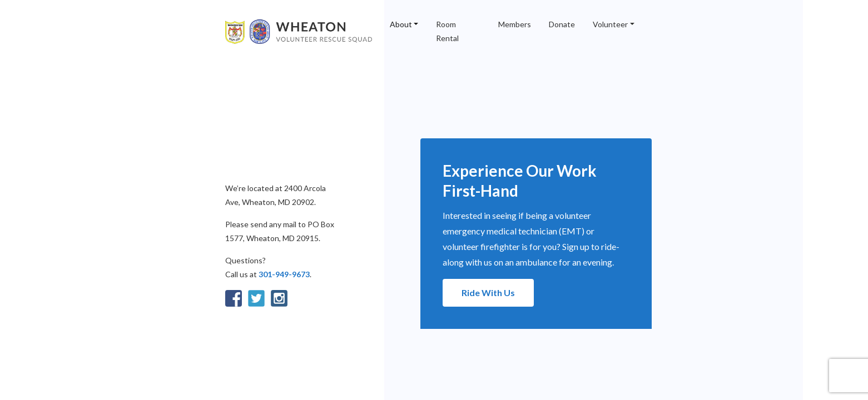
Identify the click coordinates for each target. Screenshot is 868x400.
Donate (562, 24)
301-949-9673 (284, 274)
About (401, 24)
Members (515, 24)
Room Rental (447, 31)
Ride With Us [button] (488, 292)
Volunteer (610, 24)
